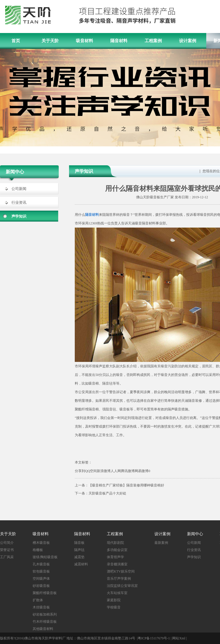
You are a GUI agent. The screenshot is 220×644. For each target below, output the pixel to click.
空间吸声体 (41, 579)
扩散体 (38, 600)
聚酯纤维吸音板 (45, 593)
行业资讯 (19, 202)
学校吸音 (114, 607)
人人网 (116, 471)
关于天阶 (50, 41)
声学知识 (19, 216)
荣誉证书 (7, 550)
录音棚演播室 (117, 564)
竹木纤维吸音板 (45, 622)
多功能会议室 (117, 550)
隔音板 (79, 543)
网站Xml (179, 638)
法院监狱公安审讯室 (122, 586)
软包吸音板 (41, 571)
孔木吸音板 (41, 564)
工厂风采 (7, 557)
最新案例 (161, 543)
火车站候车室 (117, 593)
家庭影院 (114, 600)
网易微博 (142, 471)
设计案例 (188, 41)
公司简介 (7, 543)
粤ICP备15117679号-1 (154, 638)
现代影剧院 (115, 543)
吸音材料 (85, 41)
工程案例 (153, 41)
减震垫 (79, 557)
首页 (16, 41)
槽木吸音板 (41, 543)
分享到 (80, 471)
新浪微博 (104, 471)
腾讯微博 (128, 471)
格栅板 (38, 550)
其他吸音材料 (43, 629)
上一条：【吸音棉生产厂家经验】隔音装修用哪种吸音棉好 (119, 485)
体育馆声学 (115, 557)
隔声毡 (79, 550)
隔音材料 (119, 41)
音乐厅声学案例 (119, 579)
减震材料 (81, 564)
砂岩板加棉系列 (45, 614)
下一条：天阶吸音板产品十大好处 (101, 493)
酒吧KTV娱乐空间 (121, 571)
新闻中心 (195, 534)
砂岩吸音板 (41, 586)
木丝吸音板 (41, 607)
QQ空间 (91, 471)
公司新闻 (19, 189)
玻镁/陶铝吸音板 (45, 557)
